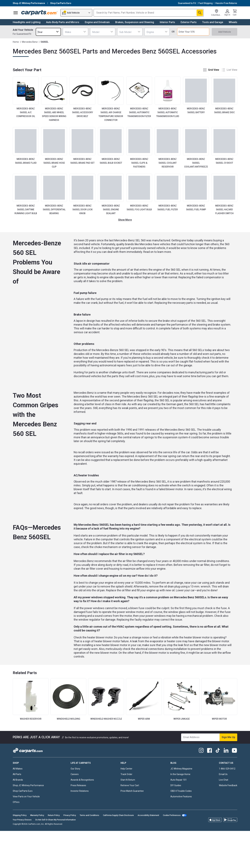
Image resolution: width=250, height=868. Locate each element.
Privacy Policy (70, 815)
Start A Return (128, 780)
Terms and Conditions (89, 815)
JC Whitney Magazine (181, 769)
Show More (125, 220)
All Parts (17, 774)
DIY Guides (176, 785)
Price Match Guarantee (132, 791)
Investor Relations (80, 791)
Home (16, 42)
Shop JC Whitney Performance (28, 785)
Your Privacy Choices (22, 820)
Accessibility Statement (148, 815)
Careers (75, 774)
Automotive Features (181, 797)
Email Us (223, 774)
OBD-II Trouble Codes (181, 791)
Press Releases (78, 785)
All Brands (18, 780)
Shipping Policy (20, 815)
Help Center (126, 769)
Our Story (75, 769)
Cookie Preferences (172, 815)
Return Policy (54, 815)
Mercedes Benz (30, 42)
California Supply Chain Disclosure (118, 815)
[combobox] (48, 32)
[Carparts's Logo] (39, 13)
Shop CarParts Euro (23, 791)
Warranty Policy (37, 815)
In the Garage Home (180, 774)
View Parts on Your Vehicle (26, 797)
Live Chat (224, 780)
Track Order (126, 774)
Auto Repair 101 (179, 780)
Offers (16, 802)
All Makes (18, 769)
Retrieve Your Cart (130, 785)
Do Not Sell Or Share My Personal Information (56, 820)
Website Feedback (228, 785)
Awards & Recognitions (82, 780)
